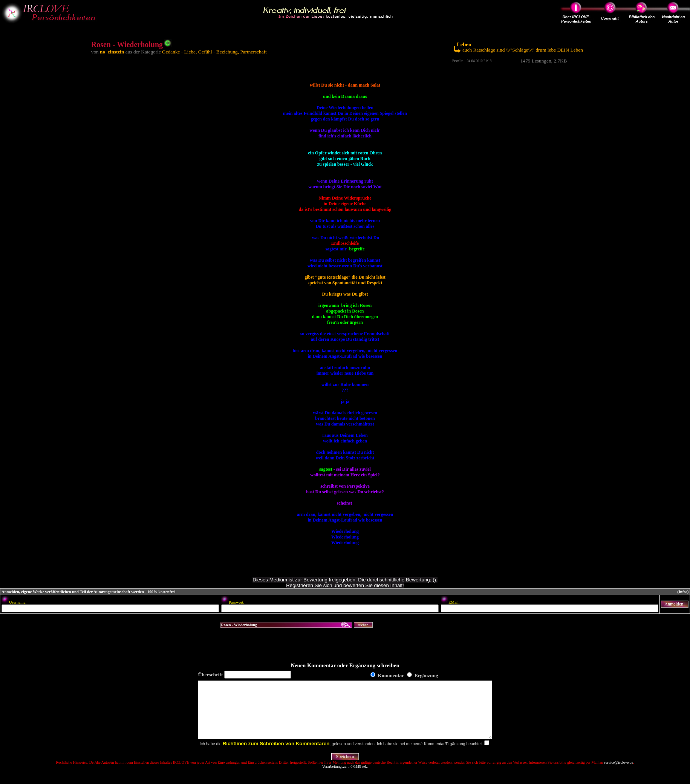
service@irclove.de (619, 774)
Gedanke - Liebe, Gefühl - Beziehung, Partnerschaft (214, 52)
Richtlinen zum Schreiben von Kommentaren (276, 755)
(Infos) (683, 592)
